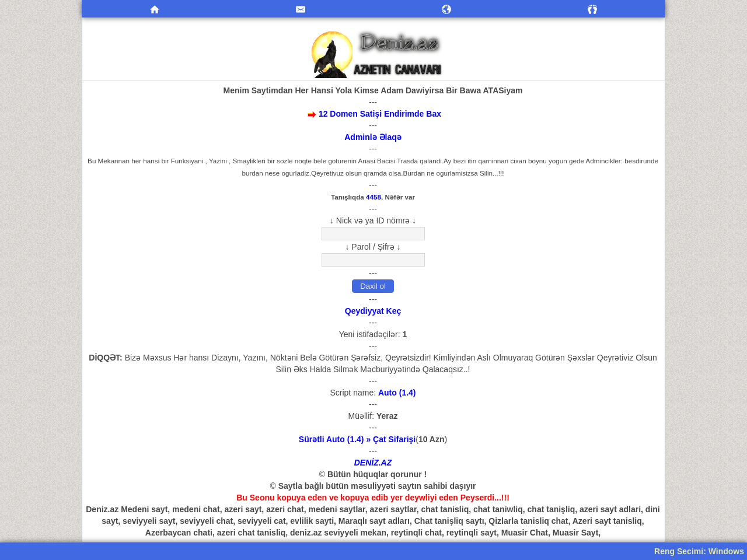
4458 (373, 197)
